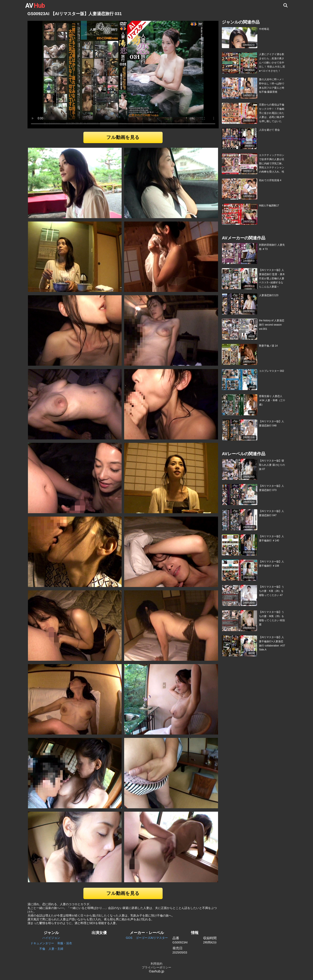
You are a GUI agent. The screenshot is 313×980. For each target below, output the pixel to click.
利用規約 (156, 964)
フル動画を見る (123, 137)
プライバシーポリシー (156, 967)
